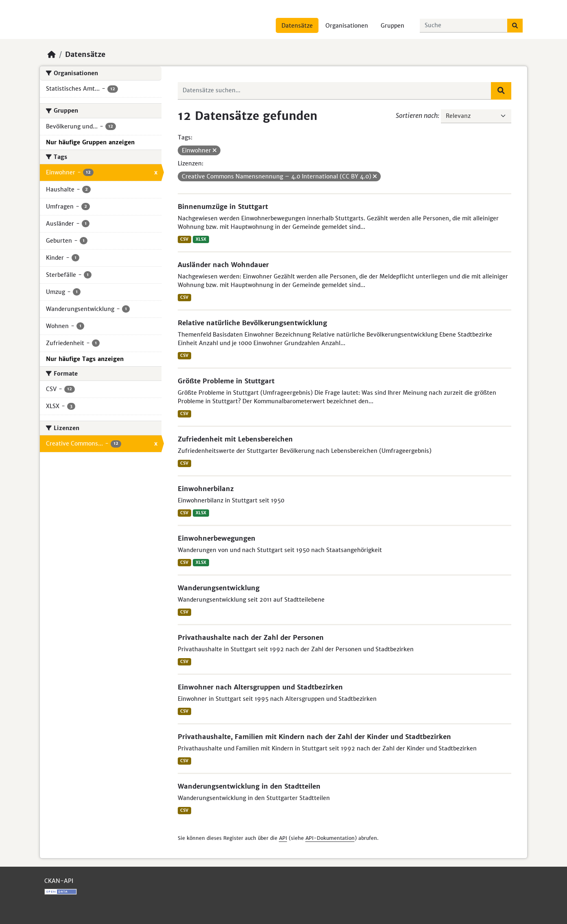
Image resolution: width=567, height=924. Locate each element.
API (283, 838)
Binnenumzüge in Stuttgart (223, 207)
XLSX (201, 239)
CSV (184, 239)
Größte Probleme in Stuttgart (226, 381)
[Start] (52, 54)
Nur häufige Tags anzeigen (85, 359)
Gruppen (393, 26)
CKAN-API (59, 881)
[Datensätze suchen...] (464, 26)
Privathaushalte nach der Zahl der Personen (251, 637)
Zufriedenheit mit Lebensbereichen (235, 439)
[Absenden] (515, 26)
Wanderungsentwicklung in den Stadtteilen (249, 786)
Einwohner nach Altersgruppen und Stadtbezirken (260, 687)
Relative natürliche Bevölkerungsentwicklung (252, 323)
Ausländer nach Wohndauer (223, 265)
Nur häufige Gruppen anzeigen (90, 142)
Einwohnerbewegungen (217, 538)
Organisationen (347, 26)
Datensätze (297, 26)
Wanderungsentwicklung (219, 588)
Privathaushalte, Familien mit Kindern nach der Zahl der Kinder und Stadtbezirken (314, 737)
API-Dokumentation (330, 838)
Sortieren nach (417, 115)
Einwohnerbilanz (206, 489)
